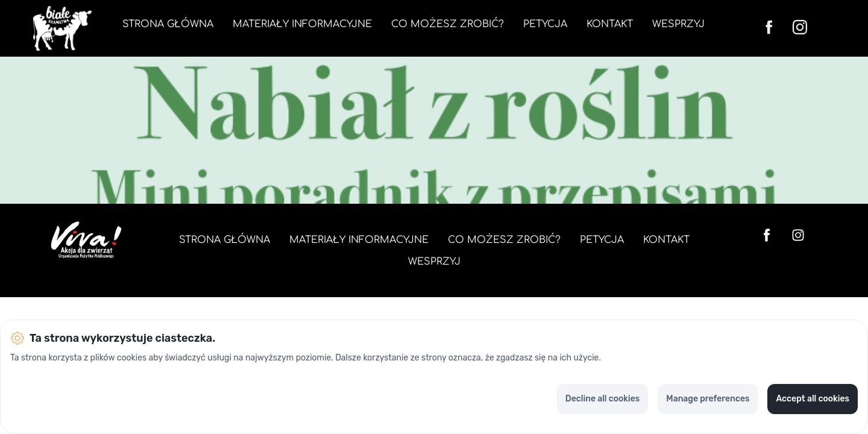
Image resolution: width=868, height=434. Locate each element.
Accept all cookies (813, 399)
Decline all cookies (602, 399)
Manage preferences (708, 399)
